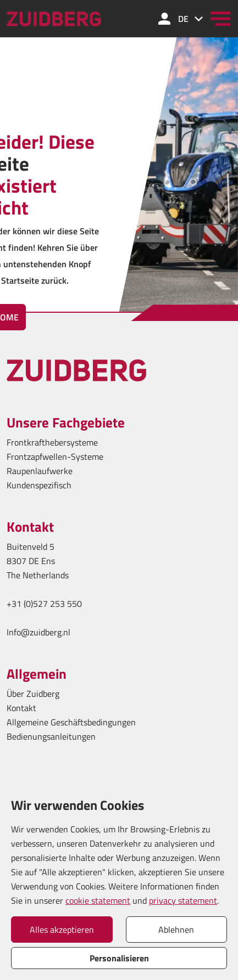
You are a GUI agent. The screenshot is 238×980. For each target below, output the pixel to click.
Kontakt (21, 708)
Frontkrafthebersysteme (52, 442)
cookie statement (98, 900)
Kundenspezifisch (39, 485)
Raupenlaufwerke (40, 471)
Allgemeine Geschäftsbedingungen (71, 722)
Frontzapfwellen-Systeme (55, 457)
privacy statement (183, 900)
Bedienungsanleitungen (51, 736)
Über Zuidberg (33, 694)
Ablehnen (176, 930)
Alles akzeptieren (62, 930)
